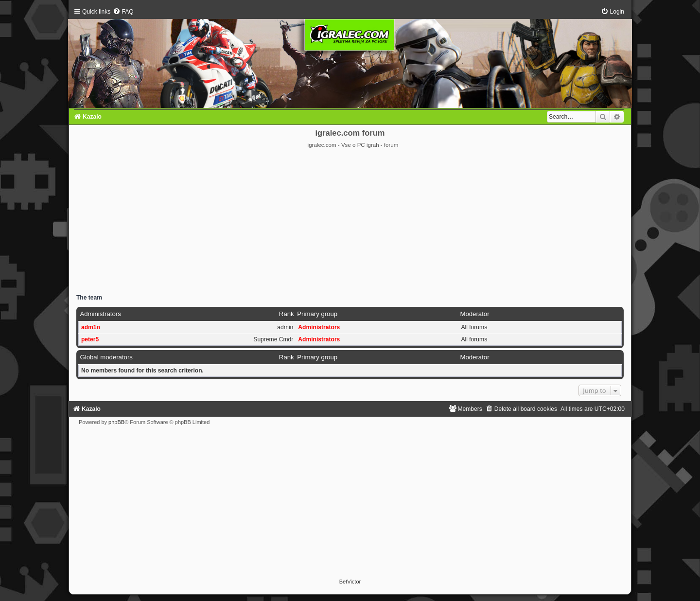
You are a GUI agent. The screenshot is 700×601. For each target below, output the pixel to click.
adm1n (91, 327)
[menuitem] (123, 12)
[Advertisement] (350, 222)
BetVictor (350, 582)
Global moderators (106, 357)
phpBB (116, 422)
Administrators (100, 314)
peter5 (90, 339)
